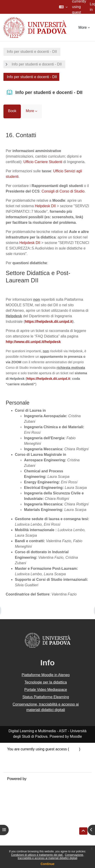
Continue (47, 864)
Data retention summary (27, 755)
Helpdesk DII (45, 206)
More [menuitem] (83, 27)
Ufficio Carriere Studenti (43, 162)
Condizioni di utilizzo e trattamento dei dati (37, 855)
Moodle (33, 779)
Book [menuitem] (12, 111)
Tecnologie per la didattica (46, 682)
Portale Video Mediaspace (46, 690)
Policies (13, 760)
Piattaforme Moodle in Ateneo (46, 675)
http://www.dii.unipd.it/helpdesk (33, 342)
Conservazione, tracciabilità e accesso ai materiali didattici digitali (51, 857)
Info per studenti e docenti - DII (32, 52)
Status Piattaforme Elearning (46, 697)
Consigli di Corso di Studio (63, 191)
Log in (74, 749)
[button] (63, 7)
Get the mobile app (23, 766)
